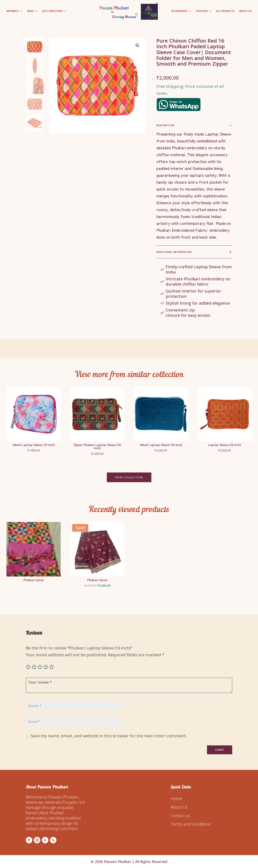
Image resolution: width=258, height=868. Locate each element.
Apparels (13, 11)
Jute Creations (52, 11)
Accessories (179, 11)
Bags (30, 11)
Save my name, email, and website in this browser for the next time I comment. (109, 736)
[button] (137, 45)
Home (176, 799)
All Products (225, 11)
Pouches (202, 11)
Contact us (180, 816)
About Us (245, 11)
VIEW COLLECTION (129, 477)
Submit (220, 750)
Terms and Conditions (191, 824)
